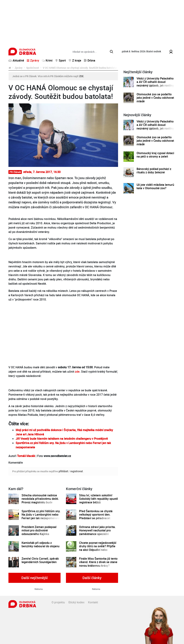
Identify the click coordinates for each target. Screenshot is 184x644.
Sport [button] (60, 60)
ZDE (81, 76)
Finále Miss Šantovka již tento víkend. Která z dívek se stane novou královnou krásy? (98, 562)
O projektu (58, 602)
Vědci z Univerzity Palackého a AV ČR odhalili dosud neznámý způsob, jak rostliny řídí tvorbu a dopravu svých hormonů (155, 86)
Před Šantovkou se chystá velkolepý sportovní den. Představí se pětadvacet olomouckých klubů (96, 516)
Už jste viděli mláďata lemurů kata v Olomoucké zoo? (155, 187)
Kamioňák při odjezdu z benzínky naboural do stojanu (41, 545)
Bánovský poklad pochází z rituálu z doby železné (154, 171)
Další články (92, 578)
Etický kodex (76, 602)
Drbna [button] (90, 60)
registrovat (77, 471)
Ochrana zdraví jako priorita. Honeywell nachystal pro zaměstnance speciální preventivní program (97, 532)
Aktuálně (16, 60)
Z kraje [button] (75, 60)
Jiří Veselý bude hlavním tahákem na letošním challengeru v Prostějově (62, 439)
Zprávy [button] (33, 60)
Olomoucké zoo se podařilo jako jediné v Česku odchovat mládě (155, 98)
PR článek (15, 172)
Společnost (33, 68)
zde (77, 372)
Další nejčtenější (34, 578)
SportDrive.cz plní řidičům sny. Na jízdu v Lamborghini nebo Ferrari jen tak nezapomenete (41, 515)
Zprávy (19, 68)
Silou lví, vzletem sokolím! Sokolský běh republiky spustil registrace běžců (98, 499)
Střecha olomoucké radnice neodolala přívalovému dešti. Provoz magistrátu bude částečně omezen (40, 501)
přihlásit (63, 471)
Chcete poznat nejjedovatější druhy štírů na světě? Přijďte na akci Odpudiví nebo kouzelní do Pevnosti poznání (98, 548)
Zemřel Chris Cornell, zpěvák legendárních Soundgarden (40, 560)
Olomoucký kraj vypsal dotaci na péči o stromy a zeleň (155, 155)
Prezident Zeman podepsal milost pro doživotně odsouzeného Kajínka (39, 531)
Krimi (47, 60)
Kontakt (93, 602)
